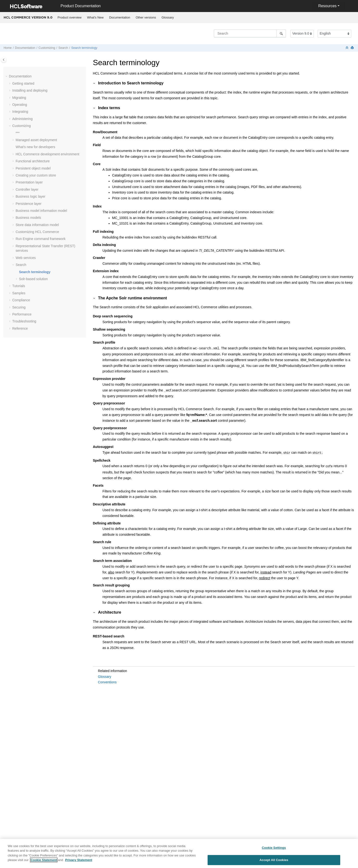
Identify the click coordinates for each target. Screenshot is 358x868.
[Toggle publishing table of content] (4, 60)
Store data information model (37, 225)
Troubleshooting (24, 321)
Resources (327, 6)
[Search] (281, 33)
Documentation (120, 17)
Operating (20, 105)
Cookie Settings (274, 849)
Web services (26, 258)
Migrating (19, 98)
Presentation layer (29, 182)
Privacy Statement (79, 862)
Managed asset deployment (36, 140)
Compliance (21, 300)
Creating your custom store (36, 175)
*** (18, 133)
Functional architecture (33, 161)
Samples (19, 293)
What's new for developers (35, 147)
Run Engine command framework (41, 239)
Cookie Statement (44, 862)
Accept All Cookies (274, 861)
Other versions (146, 17)
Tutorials (19, 286)
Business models (28, 218)
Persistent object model (33, 168)
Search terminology (84, 48)
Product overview (70, 17)
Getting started (23, 83)
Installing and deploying (30, 90)
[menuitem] (70, 18)
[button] (7, 76)
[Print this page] (353, 48)
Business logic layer (31, 196)
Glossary (168, 17)
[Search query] (250, 33)
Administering (22, 119)
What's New (95, 17)
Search (63, 48)
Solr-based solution (33, 279)
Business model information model (41, 211)
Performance (22, 314)
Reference (20, 328)
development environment (47, 154)
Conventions (107, 681)
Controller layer (27, 189)
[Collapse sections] (347, 48)
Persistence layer (28, 204)
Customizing (47, 48)
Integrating (20, 112)
